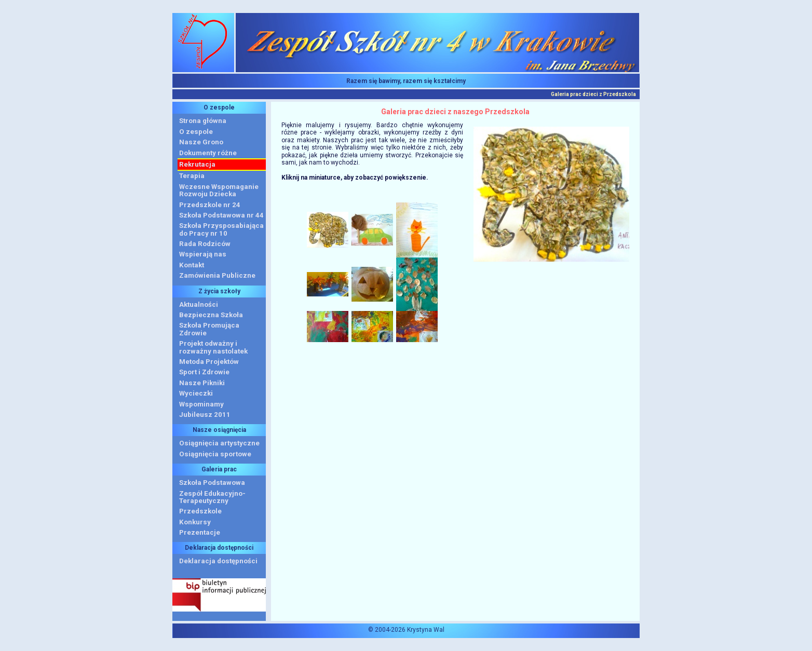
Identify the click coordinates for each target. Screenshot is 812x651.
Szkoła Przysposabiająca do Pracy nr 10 (221, 229)
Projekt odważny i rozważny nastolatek (213, 347)
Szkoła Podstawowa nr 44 (221, 215)
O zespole (196, 132)
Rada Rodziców (205, 244)
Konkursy (195, 522)
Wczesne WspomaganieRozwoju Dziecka (219, 190)
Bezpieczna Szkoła (211, 315)
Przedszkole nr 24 (210, 205)
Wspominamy (201, 404)
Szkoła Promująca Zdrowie (209, 329)
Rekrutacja (197, 164)
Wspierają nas (203, 254)
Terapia (192, 176)
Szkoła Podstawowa (212, 483)
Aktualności (199, 304)
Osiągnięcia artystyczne (219, 443)
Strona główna (203, 121)
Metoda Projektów (209, 362)
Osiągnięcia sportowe (215, 454)
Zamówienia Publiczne (217, 275)
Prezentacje (200, 532)
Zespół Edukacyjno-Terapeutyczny (212, 497)
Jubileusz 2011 (205, 415)
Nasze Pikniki (202, 383)
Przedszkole (200, 511)
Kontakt (192, 265)
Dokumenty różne (208, 153)
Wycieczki (196, 393)
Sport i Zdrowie (204, 372)
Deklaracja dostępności (218, 561)
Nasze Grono (201, 142)
